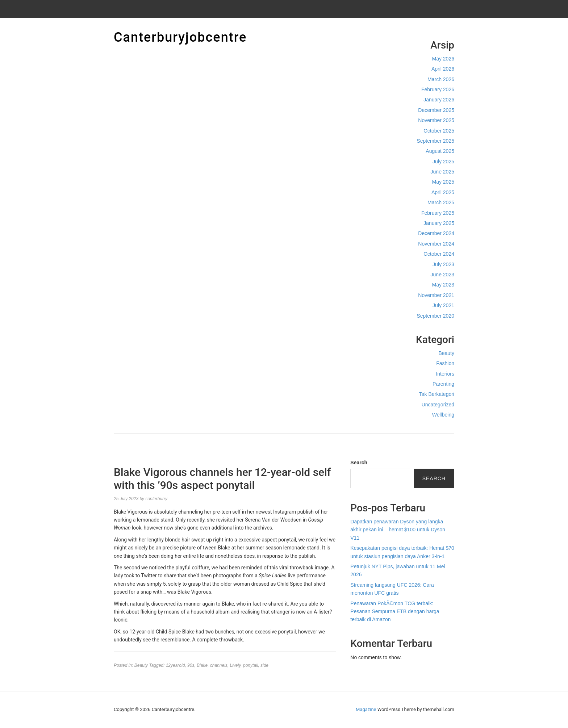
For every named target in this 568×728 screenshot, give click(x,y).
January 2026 (439, 100)
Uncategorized (438, 405)
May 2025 (443, 182)
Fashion (445, 363)
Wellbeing (443, 415)
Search (359, 463)
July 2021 (443, 305)
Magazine (366, 709)
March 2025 (441, 202)
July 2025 (443, 162)
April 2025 (443, 192)
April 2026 (443, 69)
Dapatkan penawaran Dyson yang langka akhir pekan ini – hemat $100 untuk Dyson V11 (398, 530)
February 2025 (438, 213)
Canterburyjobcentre (180, 37)
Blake (202, 665)
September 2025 (435, 141)
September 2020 (435, 316)
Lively (235, 665)
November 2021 (436, 295)
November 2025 (436, 120)
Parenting (443, 384)
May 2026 (443, 59)
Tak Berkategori (437, 394)
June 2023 (442, 275)
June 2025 (442, 172)
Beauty (446, 353)
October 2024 (439, 254)
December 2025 (436, 110)
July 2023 (443, 264)
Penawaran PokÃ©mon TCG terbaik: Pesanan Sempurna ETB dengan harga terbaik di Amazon (395, 612)
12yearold (176, 665)
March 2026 (441, 79)
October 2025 (439, 131)
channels (219, 665)
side (264, 665)
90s (191, 665)
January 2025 (439, 223)
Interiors (445, 374)
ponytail (250, 665)
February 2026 (438, 89)
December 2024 (436, 233)
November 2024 (436, 244)
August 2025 (440, 151)
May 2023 (443, 285)
